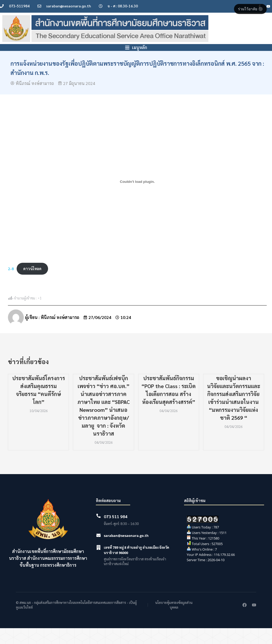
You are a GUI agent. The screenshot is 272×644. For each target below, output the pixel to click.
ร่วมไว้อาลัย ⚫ (250, 9)
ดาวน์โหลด (32, 284)
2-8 (11, 284)
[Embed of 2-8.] (137, 197)
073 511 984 (116, 532)
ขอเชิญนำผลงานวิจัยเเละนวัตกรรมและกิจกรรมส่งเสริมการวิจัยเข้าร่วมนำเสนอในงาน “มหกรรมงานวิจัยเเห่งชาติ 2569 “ (234, 414)
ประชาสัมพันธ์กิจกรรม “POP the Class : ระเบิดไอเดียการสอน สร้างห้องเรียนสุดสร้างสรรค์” (169, 406)
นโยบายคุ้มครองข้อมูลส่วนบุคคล (174, 621)
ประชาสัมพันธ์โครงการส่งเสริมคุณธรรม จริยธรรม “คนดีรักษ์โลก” (39, 406)
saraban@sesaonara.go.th (126, 551)
